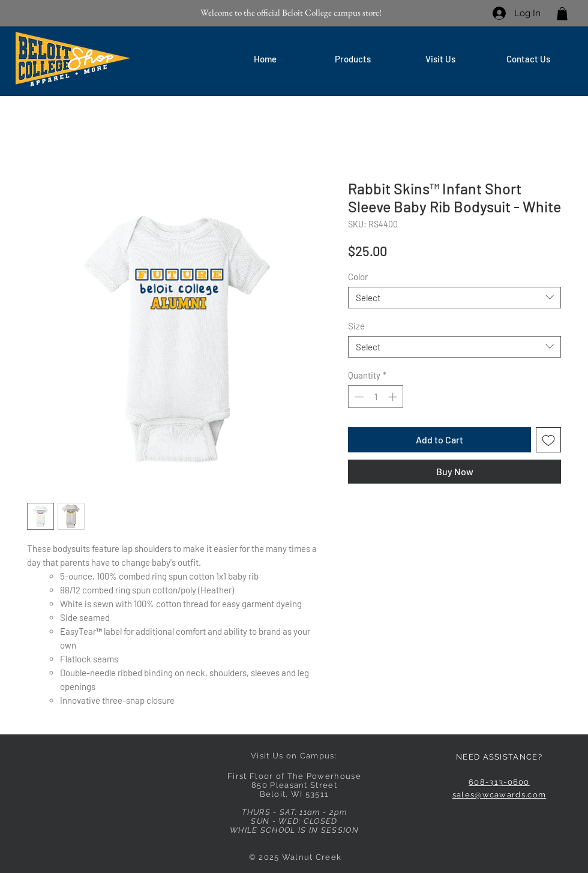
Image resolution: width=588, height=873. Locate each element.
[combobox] (454, 298)
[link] (562, 14)
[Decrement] (358, 397)
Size (356, 326)
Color (358, 277)
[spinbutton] (376, 397)
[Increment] (394, 397)
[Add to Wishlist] (548, 440)
